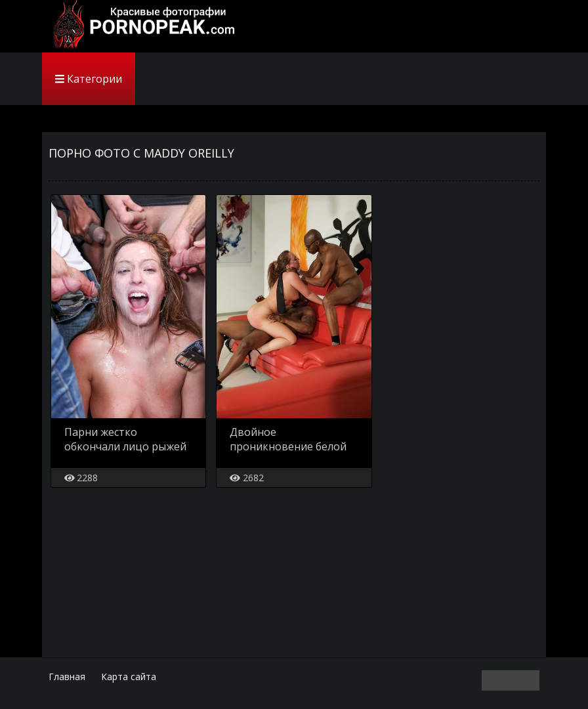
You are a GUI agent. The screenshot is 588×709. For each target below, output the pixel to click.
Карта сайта (129, 677)
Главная (67, 677)
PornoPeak (140, 26)
